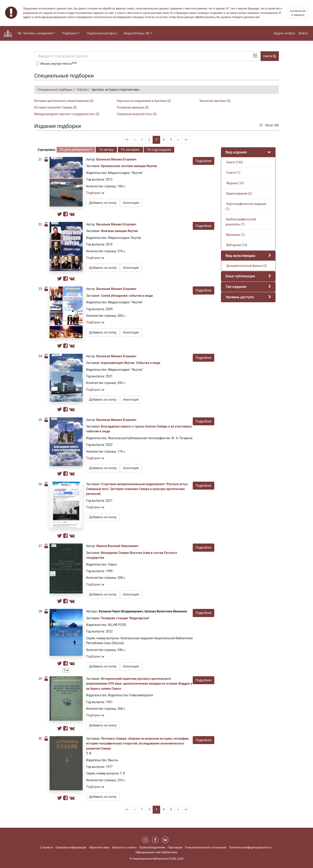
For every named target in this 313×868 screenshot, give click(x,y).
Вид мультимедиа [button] (240, 256)
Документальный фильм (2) (246, 266)
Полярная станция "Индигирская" (125, 618)
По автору (106, 150)
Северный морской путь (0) (137, 114)
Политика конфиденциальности (250, 847)
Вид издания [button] (236, 152)
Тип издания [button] (236, 287)
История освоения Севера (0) (56, 107)
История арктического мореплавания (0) (64, 101)
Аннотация (131, 203)
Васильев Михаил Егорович (116, 159)
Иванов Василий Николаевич (117, 546)
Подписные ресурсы (102, 33)
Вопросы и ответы (125, 847)
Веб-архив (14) (236, 245)
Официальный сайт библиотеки (156, 852)
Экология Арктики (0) (215, 101)
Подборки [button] (69, 33)
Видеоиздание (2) (239, 194)
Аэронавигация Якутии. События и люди (131, 363)
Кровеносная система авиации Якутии (129, 166)
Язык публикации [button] (240, 276)
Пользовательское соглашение (206, 847)
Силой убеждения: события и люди (127, 296)
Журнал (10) (235, 183)
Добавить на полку (103, 203)
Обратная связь (99, 847)
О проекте (46, 847)
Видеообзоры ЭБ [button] (137, 33)
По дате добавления (76, 150)
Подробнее (204, 161)
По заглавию (131, 150)
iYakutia (82, 90)
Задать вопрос (284, 33)
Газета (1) (233, 173)
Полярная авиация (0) (133, 107)
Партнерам (175, 847)
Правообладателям (152, 847)
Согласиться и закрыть (298, 13)
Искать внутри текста (59, 63)
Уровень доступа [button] (240, 297)
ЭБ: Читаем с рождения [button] (35, 33)
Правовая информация (71, 847)
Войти (303, 33)
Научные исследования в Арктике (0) (144, 101)
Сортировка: (47, 150)
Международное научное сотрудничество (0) (67, 114)
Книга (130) (234, 162)
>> (186, 140)
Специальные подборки (55, 90)
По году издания (159, 150)
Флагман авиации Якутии (119, 231)
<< (127, 140)
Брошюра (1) (235, 235)
